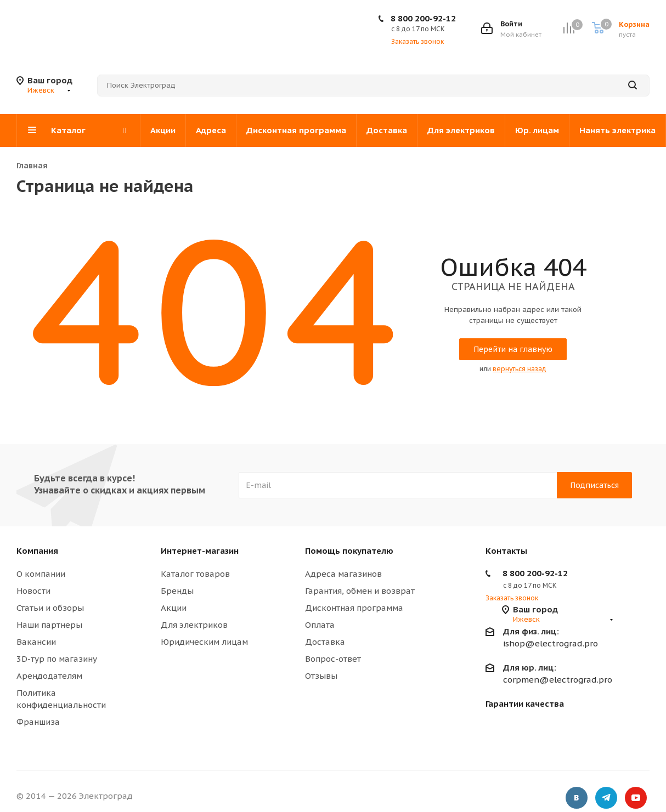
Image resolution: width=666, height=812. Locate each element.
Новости (33, 591)
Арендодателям (49, 676)
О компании (41, 574)
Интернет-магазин (200, 551)
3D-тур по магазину (57, 659)
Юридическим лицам (204, 642)
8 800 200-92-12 (423, 18)
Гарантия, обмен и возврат (360, 591)
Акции (174, 608)
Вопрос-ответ (333, 659)
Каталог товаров (195, 574)
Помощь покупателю (349, 551)
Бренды (177, 591)
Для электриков (194, 625)
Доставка (325, 642)
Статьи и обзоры (50, 608)
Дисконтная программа (354, 608)
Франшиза (38, 722)
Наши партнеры (49, 625)
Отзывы (321, 676)
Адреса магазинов (343, 574)
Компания (37, 551)
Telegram (606, 798)
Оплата (320, 625)
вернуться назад (520, 369)
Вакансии (36, 642)
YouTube (636, 798)
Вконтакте (577, 798)
